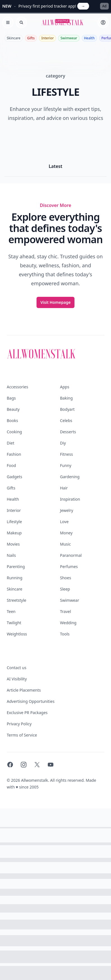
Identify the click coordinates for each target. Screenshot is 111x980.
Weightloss (17, 634)
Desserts (68, 432)
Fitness (67, 454)
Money (66, 533)
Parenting (16, 567)
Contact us (17, 668)
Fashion (14, 454)
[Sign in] (103, 22)
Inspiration (70, 499)
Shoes (66, 578)
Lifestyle (14, 522)
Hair (64, 488)
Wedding (68, 623)
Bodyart (67, 409)
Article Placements (24, 690)
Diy (63, 443)
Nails (11, 555)
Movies (13, 544)
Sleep (65, 589)
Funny (66, 465)
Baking (66, 398)
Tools (65, 634)
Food (11, 465)
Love (64, 522)
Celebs (66, 421)
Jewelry (67, 510)
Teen (11, 611)
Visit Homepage (56, 302)
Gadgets (14, 477)
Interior (47, 38)
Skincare (14, 38)
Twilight (14, 623)
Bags (11, 398)
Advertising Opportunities (31, 701)
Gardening (70, 477)
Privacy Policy (19, 724)
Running (15, 578)
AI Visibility (17, 679)
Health (89, 38)
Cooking (14, 432)
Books (12, 421)
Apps (65, 387)
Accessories (17, 387)
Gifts (31, 38)
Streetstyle (17, 600)
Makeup (14, 533)
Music (65, 544)
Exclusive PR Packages (27, 713)
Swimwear (69, 38)
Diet (11, 443)
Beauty (13, 409)
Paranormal (71, 555)
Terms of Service (22, 735)
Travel (66, 611)
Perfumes (69, 567)
